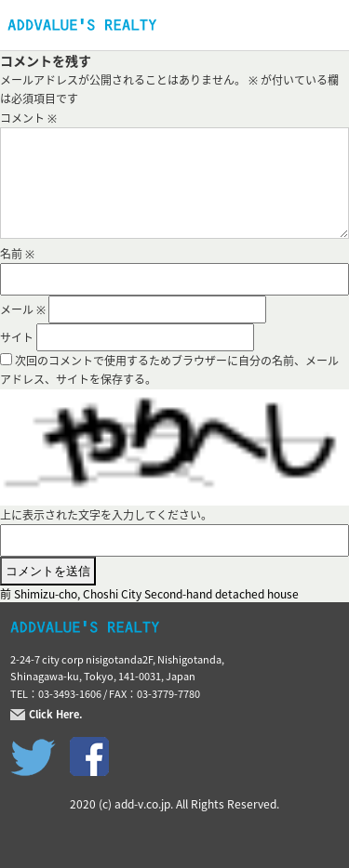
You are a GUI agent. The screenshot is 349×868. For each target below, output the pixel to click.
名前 (17, 254)
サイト (17, 337)
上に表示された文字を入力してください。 (106, 515)
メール (23, 309)
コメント (28, 118)
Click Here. (56, 715)
